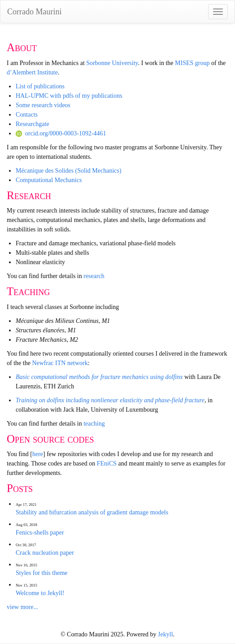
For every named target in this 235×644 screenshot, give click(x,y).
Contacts (27, 115)
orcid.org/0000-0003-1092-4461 (61, 133)
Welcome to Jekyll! (40, 593)
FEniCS (107, 463)
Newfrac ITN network (60, 363)
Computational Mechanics (49, 180)
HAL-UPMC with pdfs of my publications (69, 96)
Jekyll (165, 634)
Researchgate (33, 124)
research (94, 276)
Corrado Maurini (34, 12)
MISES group (192, 63)
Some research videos (43, 105)
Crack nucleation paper (45, 553)
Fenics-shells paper (40, 533)
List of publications (40, 86)
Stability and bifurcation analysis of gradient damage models (92, 512)
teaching (94, 424)
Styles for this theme (42, 573)
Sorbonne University (112, 63)
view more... (22, 607)
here (38, 454)
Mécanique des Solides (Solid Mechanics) (69, 171)
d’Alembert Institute (32, 72)
